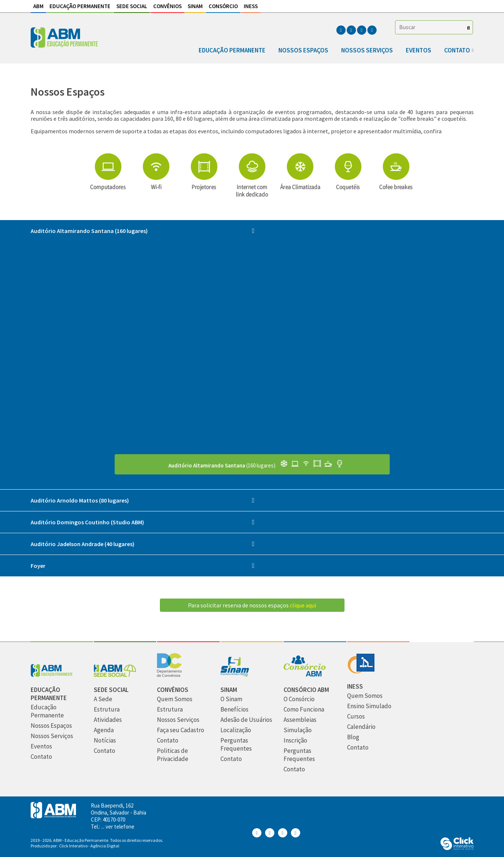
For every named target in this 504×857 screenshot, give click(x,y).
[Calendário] (361, 727)
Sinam (195, 6)
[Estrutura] (107, 709)
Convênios (167, 6)
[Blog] (353, 737)
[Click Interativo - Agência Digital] (457, 848)
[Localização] (236, 730)
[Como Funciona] (304, 709)
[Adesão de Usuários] (246, 720)
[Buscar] (468, 28)
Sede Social (132, 6)
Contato (457, 50)
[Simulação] (298, 730)
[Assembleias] (300, 720)
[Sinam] (235, 675)
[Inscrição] (295, 741)
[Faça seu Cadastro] (181, 730)
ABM (38, 6)
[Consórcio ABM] (305, 675)
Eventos (419, 50)
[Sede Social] (115, 675)
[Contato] (41, 757)
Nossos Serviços (367, 50)
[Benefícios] (234, 709)
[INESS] (361, 671)
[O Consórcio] (299, 699)
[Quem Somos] (175, 699)
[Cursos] (356, 717)
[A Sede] (103, 699)
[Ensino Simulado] (369, 706)
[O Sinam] (231, 699)
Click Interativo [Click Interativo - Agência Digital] (89, 846)
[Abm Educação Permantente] (52, 675)
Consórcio (223, 6)
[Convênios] (169, 675)
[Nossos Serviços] (52, 736)
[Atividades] (108, 720)
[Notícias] (105, 741)
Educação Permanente (80, 6)
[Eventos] (41, 746)
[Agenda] (104, 730)
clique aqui (303, 605)
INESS (251, 6)
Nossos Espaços (303, 50)
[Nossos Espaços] (51, 726)
